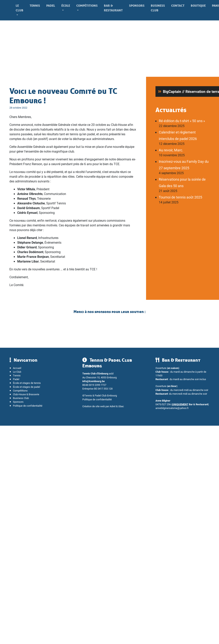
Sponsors (137, 5)
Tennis (35, 5)
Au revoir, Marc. (171, 150)
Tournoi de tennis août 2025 (180, 197)
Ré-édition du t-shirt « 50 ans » (182, 121)
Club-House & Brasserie (26, 394)
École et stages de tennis (27, 383)
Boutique (198, 5)
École (66, 5)
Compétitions (87, 5)
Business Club (158, 8)
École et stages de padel (26, 387)
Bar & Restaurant (113, 8)
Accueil (17, 368)
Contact (178, 5)
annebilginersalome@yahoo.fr (172, 408)
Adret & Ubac (117, 406)
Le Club (20, 8)
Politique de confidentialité (28, 406)
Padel (51, 5)
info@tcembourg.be (94, 381)
